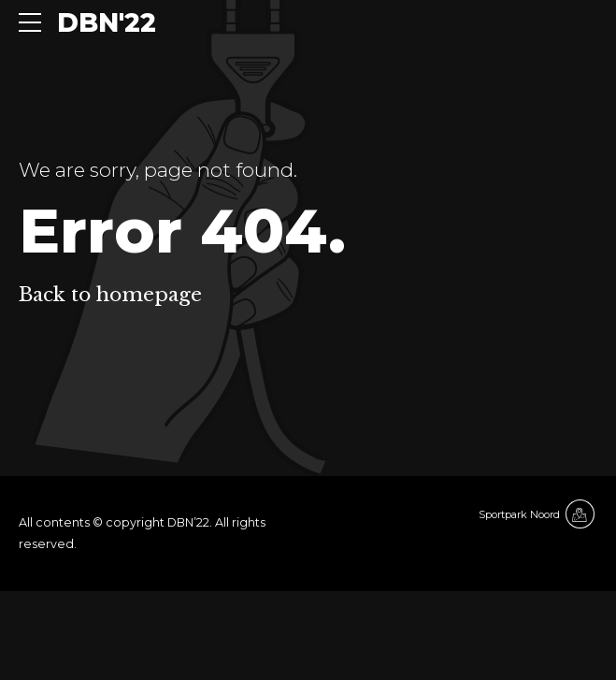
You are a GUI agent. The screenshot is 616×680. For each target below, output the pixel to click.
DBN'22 (107, 22)
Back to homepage (110, 295)
